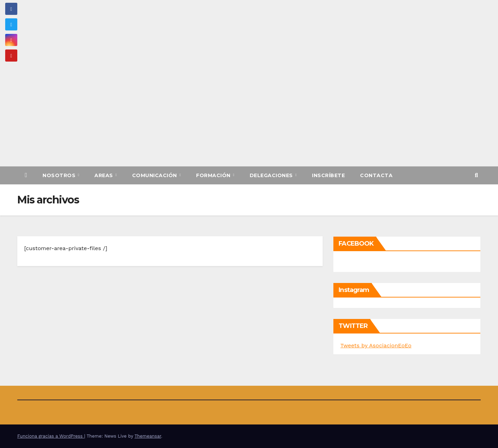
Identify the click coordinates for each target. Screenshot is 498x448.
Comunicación (155, 175)
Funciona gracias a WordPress (51, 436)
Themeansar (148, 436)
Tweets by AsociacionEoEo (376, 345)
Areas (104, 175)
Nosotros (60, 175)
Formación (214, 175)
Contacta (376, 175)
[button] (476, 175)
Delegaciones (272, 175)
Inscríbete (328, 175)
